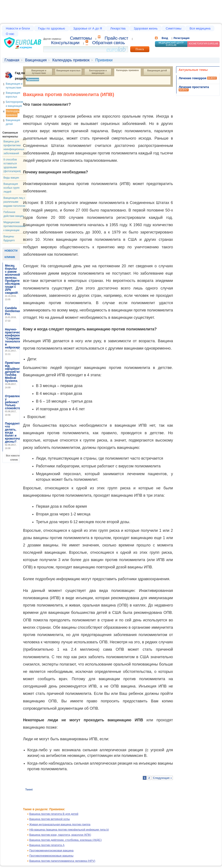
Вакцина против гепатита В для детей (54, 814)
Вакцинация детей (157, 71)
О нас (10, 34)
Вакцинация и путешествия (39, 72)
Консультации (65, 43)
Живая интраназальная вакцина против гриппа (60, 824)
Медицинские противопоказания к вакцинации (14, 226)
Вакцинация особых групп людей (11, 188)
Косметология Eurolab (203, 44)
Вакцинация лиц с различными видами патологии (14, 202)
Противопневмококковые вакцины (51, 856)
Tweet (29, 789)
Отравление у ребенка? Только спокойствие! (15, 402)
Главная (12, 60)
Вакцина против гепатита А (47, 845)
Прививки (33, 79)
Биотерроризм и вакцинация (98, 72)
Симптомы (174, 28)
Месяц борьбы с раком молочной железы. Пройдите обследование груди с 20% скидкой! (16, 279)
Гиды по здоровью (52, 28)
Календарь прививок (71, 60)
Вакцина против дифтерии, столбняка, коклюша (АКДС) (66, 840)
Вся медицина (200, 28)
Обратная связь (109, 43)
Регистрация (181, 38)
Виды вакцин (11, 178)
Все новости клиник (13, 457)
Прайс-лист (116, 38)
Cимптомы (81, 38)
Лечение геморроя (192, 78)
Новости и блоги (18, 28)
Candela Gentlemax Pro (13, 311)
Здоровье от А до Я (88, 28)
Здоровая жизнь (146, 28)
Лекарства (118, 28)
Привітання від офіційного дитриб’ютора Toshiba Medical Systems (15, 372)
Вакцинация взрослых (68, 71)
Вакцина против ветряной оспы (50, 819)
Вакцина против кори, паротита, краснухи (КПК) (60, 835)
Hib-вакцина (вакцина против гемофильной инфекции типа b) (69, 830)
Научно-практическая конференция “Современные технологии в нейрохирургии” (17, 338)
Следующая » (162, 778)
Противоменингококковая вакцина (51, 850)
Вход (165, 38)
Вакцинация (36, 60)
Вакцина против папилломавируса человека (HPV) (62, 861)
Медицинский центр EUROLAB (171, 44)
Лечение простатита (194, 87)
